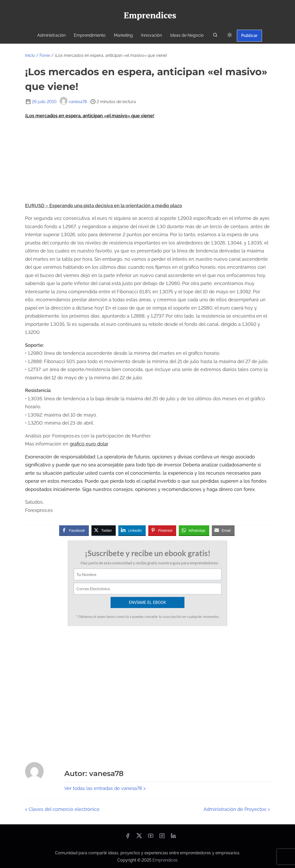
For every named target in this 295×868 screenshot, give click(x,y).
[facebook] (128, 837)
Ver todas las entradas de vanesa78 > (105, 788)
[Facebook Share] (74, 530)
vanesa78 (73, 102)
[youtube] (151, 837)
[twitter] (139, 837)
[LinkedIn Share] (132, 530)
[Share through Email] (223, 530)
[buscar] (215, 36)
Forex (45, 55)
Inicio (30, 55)
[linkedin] (173, 837)
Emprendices (165, 860)
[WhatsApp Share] (194, 530)
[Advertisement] (147, 161)
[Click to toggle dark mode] (230, 35)
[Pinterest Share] (162, 530)
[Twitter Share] (104, 530)
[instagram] (162, 837)
